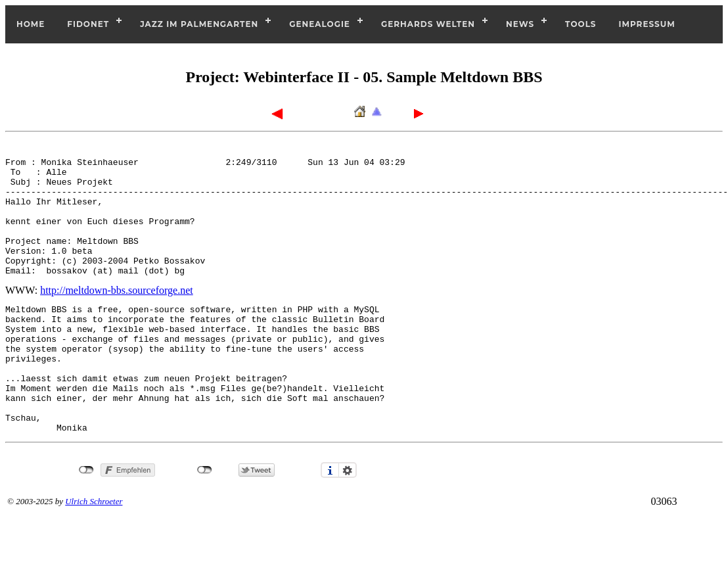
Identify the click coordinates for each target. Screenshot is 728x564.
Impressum (647, 24)
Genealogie (320, 24)
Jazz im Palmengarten (199, 24)
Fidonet (88, 24)
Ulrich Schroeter (94, 551)
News (520, 24)
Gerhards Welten (428, 24)
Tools (580, 24)
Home (31, 24)
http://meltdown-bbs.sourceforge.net (117, 314)
